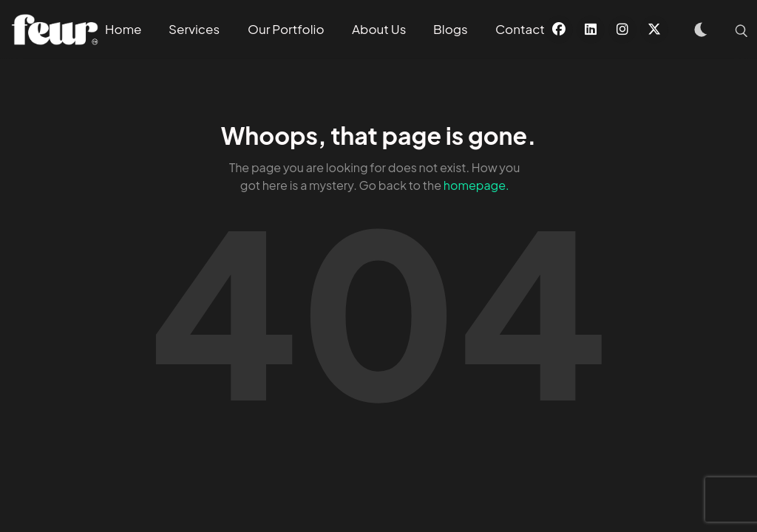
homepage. (476, 185)
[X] (654, 30)
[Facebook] (559, 30)
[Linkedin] (591, 30)
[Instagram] (622, 30)
